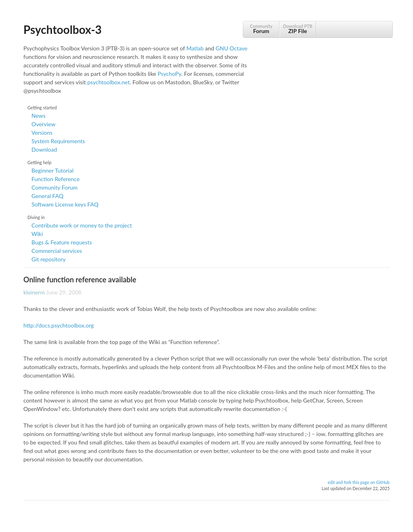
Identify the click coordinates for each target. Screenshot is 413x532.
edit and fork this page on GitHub (359, 482)
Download (44, 149)
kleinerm (34, 292)
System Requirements (58, 141)
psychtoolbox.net (108, 82)
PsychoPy (170, 74)
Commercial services (57, 251)
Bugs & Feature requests (62, 242)
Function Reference (55, 179)
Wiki (37, 234)
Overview (44, 124)
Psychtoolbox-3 (63, 29)
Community (261, 29)
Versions (42, 132)
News (39, 116)
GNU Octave (232, 48)
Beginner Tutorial (52, 170)
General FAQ (47, 196)
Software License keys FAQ (65, 204)
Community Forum (54, 187)
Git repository (49, 259)
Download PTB (298, 29)
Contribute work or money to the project (82, 225)
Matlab (195, 48)
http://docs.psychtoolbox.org (59, 325)
